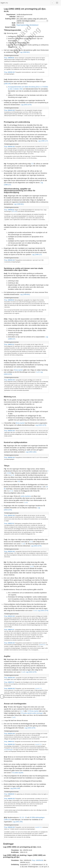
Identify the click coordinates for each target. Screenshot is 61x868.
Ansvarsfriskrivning (22, 867)
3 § (5, 146)
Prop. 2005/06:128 (9, 64)
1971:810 (7, 185)
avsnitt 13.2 (35, 564)
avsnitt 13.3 (39, 652)
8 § (5, 493)
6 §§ (45, 415)
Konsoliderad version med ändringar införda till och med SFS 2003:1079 (31, 845)
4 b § (6, 281)
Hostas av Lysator (49, 867)
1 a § (5, 69)
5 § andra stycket (26, 674)
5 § (5, 352)
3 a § (5, 172)
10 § (5, 618)
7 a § (5, 472)
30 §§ (32, 714)
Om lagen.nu (11, 867)
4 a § (5, 241)
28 (26, 714)
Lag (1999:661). (15, 46)
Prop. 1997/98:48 (38, 798)
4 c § (5, 319)
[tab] (32, 49)
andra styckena (26, 436)
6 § (5, 392)
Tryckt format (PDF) (14, 812)
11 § (5, 663)
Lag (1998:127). (16, 125)
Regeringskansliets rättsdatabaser (28, 23)
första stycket (19, 326)
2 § (5, 109)
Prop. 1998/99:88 (9, 51)
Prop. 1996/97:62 (9, 304)
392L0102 (23, 761)
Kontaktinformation (36, 867)
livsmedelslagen (32, 656)
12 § (5, 714)
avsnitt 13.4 (39, 721)
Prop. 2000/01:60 (34, 831)
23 (23, 714)
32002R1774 (20, 853)
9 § (5, 577)
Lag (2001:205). (44, 688)
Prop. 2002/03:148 (9, 96)
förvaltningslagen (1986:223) (43, 714)
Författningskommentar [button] (11, 49)
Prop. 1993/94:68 (37, 753)
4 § (5, 199)
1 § (5, 31)
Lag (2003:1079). (9, 90)
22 (21, 714)
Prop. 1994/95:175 (39, 771)
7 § (5, 413)
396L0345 (23, 788)
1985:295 (34, 71)
